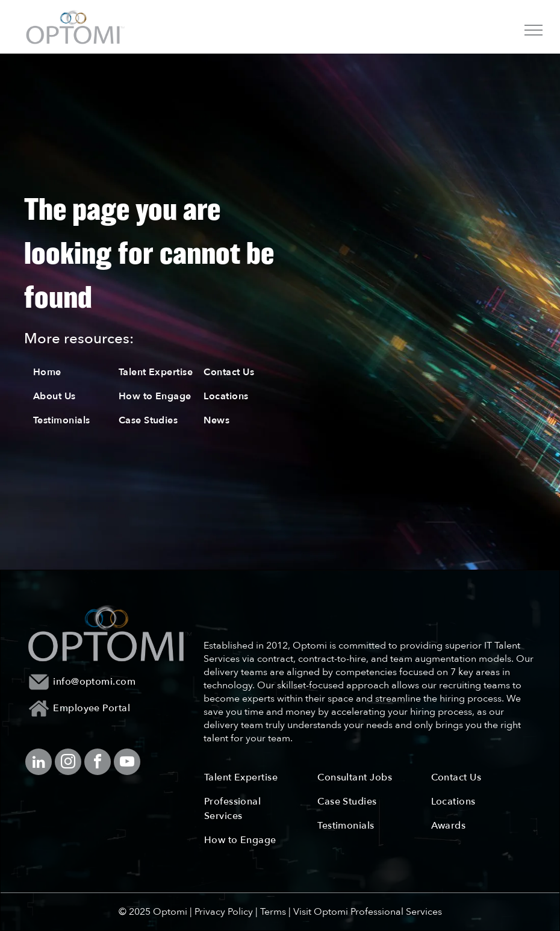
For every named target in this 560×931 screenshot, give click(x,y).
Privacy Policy (224, 912)
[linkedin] (39, 763)
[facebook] (98, 763)
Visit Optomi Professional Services (368, 912)
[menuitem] (76, 372)
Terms (273, 912)
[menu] (534, 30)
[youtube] (127, 763)
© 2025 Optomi (153, 912)
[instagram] (68, 763)
